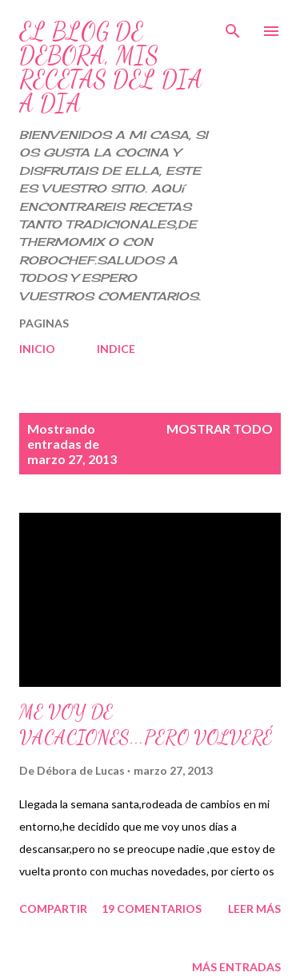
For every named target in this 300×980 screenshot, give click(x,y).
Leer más (254, 909)
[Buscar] (233, 29)
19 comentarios (152, 909)
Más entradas (236, 967)
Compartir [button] (53, 909)
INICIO (37, 349)
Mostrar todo (220, 429)
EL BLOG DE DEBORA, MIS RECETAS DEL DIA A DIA (111, 67)
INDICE (116, 349)
